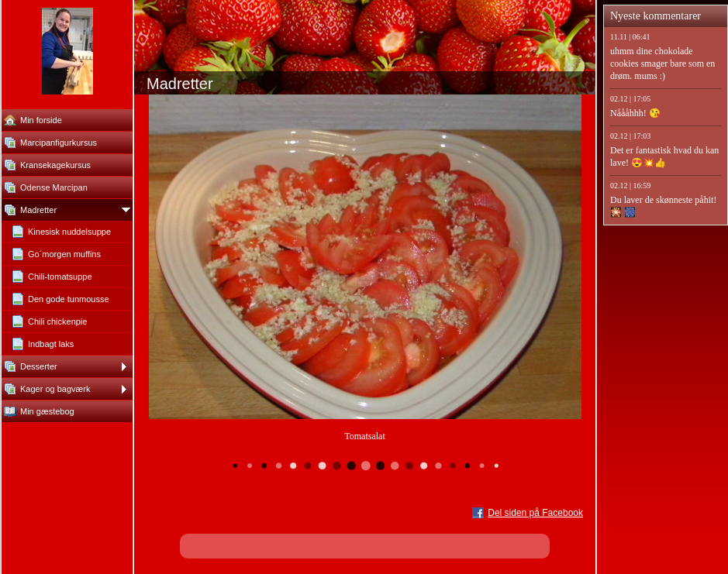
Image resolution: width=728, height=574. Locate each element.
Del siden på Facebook (535, 513)
